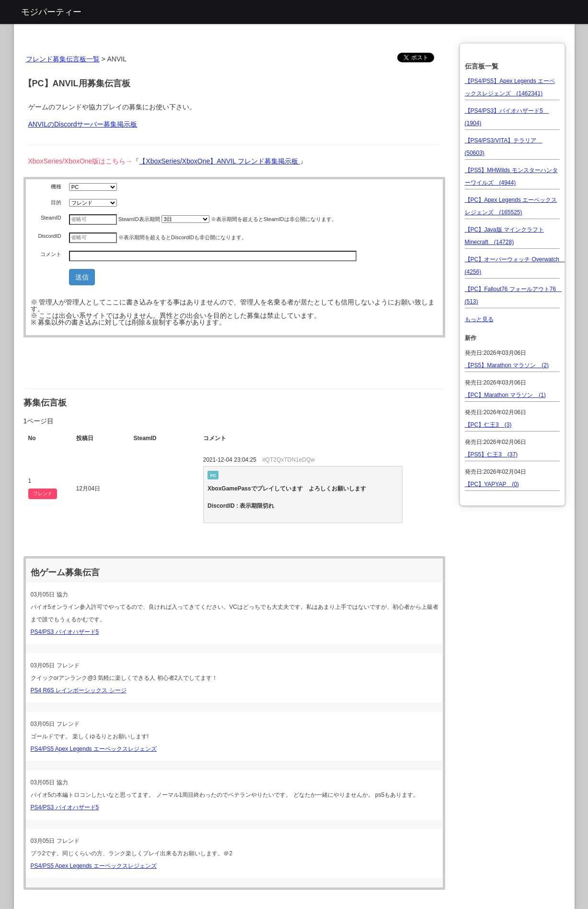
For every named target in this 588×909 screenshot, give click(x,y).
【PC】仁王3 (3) (488, 425)
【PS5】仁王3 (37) (491, 454)
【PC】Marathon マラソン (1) (505, 395)
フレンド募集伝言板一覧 (63, 59)
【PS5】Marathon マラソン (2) (507, 365)
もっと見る (479, 319)
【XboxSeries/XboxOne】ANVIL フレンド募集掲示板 (219, 161)
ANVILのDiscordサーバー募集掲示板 (83, 124)
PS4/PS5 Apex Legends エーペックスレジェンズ (94, 749)
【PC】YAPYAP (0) (492, 484)
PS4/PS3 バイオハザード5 (65, 632)
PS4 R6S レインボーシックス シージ (79, 690)
